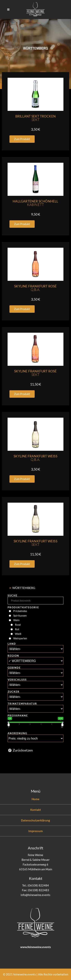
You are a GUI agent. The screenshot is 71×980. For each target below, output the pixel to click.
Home (35, 799)
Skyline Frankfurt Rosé (35, 288)
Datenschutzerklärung (35, 820)
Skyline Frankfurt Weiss (35, 458)
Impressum (36, 831)
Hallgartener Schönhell (35, 203)
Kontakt (36, 810)
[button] (22, 139)
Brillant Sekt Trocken (35, 118)
